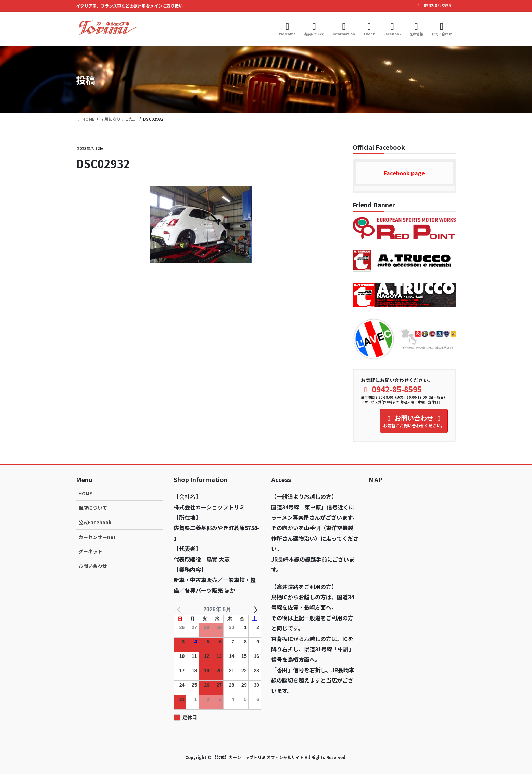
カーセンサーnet (97, 537)
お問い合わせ (93, 566)
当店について (93, 508)
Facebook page (404, 173)
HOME (85, 493)
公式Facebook (95, 522)
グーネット (90, 551)
